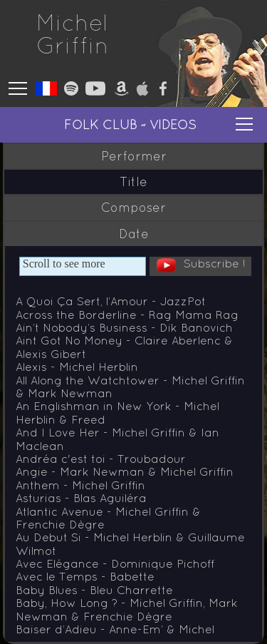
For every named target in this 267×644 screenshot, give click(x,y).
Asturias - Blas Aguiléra (81, 498)
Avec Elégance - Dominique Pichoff (115, 563)
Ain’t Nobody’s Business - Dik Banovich (124, 327)
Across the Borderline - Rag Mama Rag (127, 315)
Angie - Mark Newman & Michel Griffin (125, 471)
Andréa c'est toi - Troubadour (101, 459)
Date (134, 234)
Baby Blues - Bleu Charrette (94, 590)
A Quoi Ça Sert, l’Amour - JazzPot (111, 301)
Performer (134, 156)
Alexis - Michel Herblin (77, 367)
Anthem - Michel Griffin (80, 485)
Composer (133, 208)
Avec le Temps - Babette (85, 576)
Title (133, 182)
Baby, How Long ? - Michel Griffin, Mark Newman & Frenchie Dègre (127, 609)
